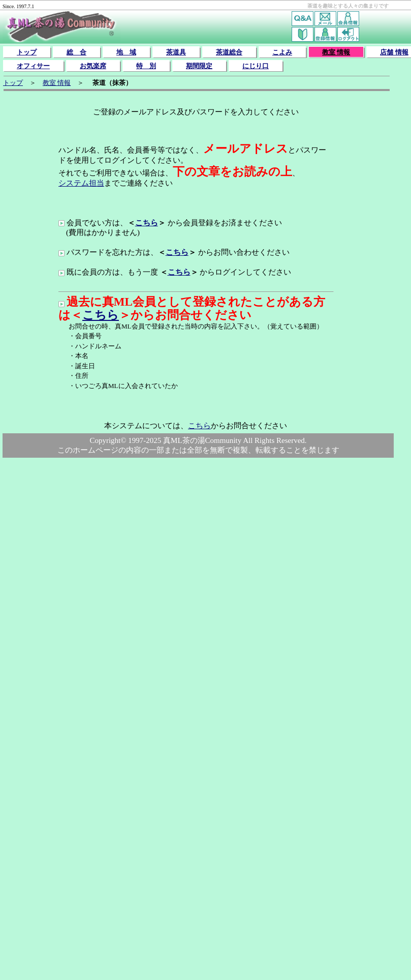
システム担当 (81, 183)
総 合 (76, 52)
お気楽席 (93, 66)
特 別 (146, 66)
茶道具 (176, 52)
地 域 (126, 52)
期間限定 (199, 66)
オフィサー (33, 66)
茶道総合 (229, 52)
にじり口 (256, 66)
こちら (147, 223)
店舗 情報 (394, 52)
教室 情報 (336, 52)
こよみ (282, 52)
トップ (27, 52)
